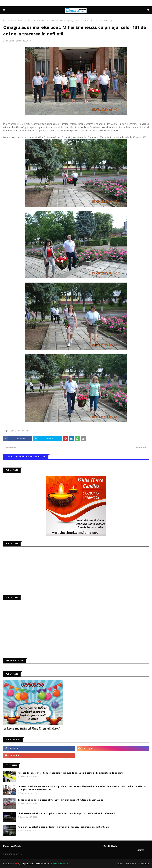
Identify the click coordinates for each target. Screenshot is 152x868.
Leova (21, 431)
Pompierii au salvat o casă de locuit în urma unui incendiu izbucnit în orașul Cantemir (63, 827)
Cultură (13, 431)
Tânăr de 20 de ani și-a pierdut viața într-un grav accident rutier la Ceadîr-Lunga (61, 800)
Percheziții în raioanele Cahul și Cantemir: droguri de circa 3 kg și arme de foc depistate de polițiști (70, 773)
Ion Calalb (10, 41)
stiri (23, 20)
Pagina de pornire (11, 20)
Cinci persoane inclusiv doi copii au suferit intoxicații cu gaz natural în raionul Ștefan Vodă (67, 813)
